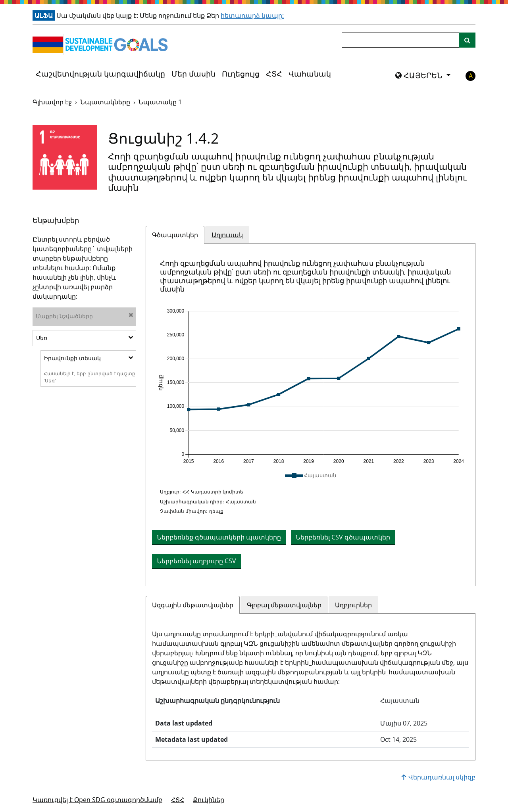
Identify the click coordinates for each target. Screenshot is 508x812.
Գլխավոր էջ (52, 102)
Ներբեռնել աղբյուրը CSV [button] (196, 561)
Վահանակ (310, 74)
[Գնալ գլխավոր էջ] (102, 44)
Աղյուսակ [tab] (227, 235)
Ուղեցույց (241, 74)
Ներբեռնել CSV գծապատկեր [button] (343, 537)
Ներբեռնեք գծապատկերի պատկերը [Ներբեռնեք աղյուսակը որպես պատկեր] (219, 537)
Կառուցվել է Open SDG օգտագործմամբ (97, 800)
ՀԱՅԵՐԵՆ (420, 75)
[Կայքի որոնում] (467, 40)
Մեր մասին (193, 74)
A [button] (471, 76)
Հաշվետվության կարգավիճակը (100, 74)
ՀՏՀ (274, 74)
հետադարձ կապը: (252, 15)
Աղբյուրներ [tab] (353, 605)
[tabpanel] (311, 415)
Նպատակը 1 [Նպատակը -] (160, 102)
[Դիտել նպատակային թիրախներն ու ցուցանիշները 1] (65, 157)
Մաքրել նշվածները (85, 316)
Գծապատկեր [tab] (175, 235)
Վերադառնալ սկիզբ (438, 777)
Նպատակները (105, 102)
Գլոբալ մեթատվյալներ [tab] (284, 605)
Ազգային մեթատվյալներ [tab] (193, 605)
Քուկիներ (209, 800)
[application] (311, 386)
